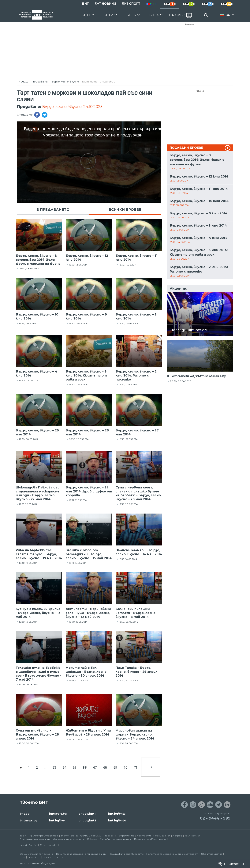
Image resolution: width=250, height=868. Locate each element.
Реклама (190, 24)
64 (64, 768)
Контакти (144, 836)
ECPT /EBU (34, 857)
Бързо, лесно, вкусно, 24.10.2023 (72, 107)
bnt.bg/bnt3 (117, 814)
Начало (23, 82)
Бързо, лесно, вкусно (65, 82)
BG (228, 15)
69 (115, 768)
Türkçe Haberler (48, 845)
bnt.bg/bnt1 (87, 814)
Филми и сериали (91, 836)
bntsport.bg (58, 814)
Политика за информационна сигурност (172, 854)
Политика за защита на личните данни (81, 854)
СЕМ (22, 857)
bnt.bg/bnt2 (87, 820)
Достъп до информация (35, 839)
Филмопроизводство (44, 836)
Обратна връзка (212, 854)
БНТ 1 (86, 15)
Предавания (40, 82)
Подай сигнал (162, 836)
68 (105, 768)
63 (54, 768)
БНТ (86, 4)
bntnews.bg (28, 820)
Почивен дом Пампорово (150, 839)
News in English (28, 845)
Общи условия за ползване (37, 854)
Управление (127, 836)
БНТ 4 (154, 15)
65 (74, 768)
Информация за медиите (69, 839)
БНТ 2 (108, 15)
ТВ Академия (193, 836)
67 (95, 768)
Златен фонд (69, 836)
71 (136, 768)
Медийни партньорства (116, 839)
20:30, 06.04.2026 (181, 381)
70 (126, 768)
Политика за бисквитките (126, 854)
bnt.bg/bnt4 (117, 820)
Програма (110, 836)
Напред (177, 836)
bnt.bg (25, 814)
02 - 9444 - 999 (215, 818)
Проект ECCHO (53, 857)
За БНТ (24, 836)
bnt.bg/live (57, 820)
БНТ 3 (131, 15)
